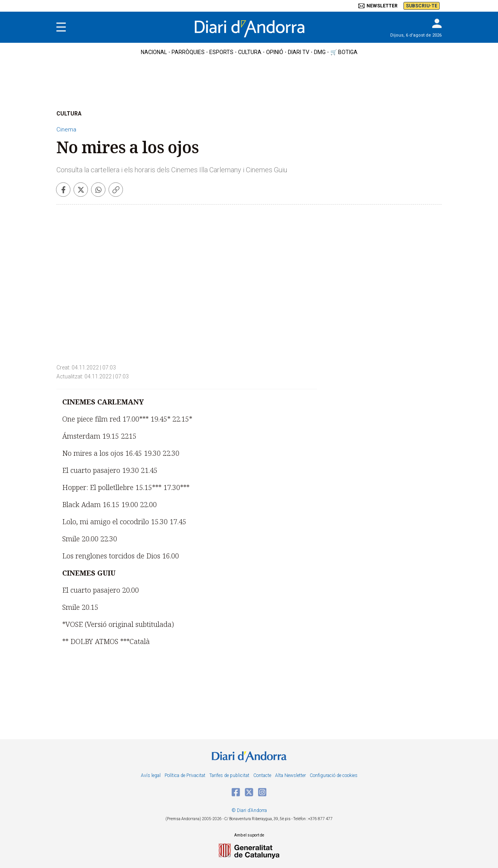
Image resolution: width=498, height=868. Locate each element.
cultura (250, 52)
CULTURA (69, 114)
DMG (320, 52)
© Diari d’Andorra (249, 810)
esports (221, 52)
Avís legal (151, 775)
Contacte (262, 775)
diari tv (299, 52)
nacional (154, 52)
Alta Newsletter (290, 775)
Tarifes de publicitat (229, 775)
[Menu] (61, 27)
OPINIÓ (275, 52)
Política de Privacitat (185, 775)
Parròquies (188, 52)
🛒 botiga (344, 52)
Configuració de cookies (334, 775)
